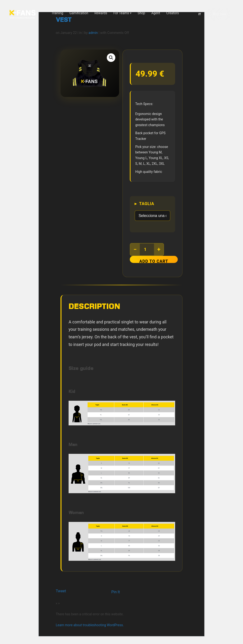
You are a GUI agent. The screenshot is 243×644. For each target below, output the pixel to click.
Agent (156, 13)
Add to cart (155, 261)
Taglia (148, 203)
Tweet (61, 591)
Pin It (116, 592)
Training (57, 13)
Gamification (79, 13)
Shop (141, 13)
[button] (111, 57)
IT (200, 14)
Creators (172, 13)
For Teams (121, 13)
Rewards (101, 13)
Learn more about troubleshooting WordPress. (90, 625)
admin (93, 32)
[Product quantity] (148, 249)
